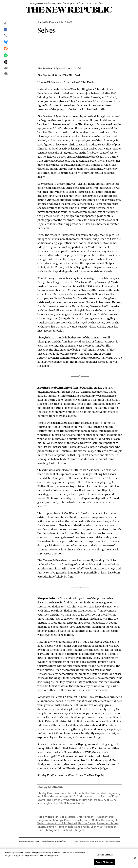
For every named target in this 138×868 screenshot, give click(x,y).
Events (76, 841)
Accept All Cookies (105, 862)
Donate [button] (92, 841)
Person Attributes (107, 823)
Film (56, 817)
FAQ (103, 841)
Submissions (116, 841)
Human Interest (105, 817)
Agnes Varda (82, 827)
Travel (81, 841)
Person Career (87, 823)
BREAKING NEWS (42, 4)
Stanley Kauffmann (47, 22)
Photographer (53, 830)
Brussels (77, 820)
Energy (42, 827)
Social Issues (68, 817)
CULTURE (67, 4)
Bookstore (86, 841)
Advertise (98, 841)
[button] (6, 24)
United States (92, 820)
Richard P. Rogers (73, 830)
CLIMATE (60, 4)
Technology (56, 820)
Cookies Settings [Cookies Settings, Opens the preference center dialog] (105, 855)
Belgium (43, 820)
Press (106, 841)
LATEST (33, 4)
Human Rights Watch (60, 827)
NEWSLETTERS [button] (85, 4)
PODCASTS (95, 4)
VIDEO (102, 4)
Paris (67, 820)
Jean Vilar (97, 827)
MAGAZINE (75, 4)
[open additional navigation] (20, 4)
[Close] (135, 858)
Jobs (110, 841)
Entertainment (86, 817)
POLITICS (52, 4)
